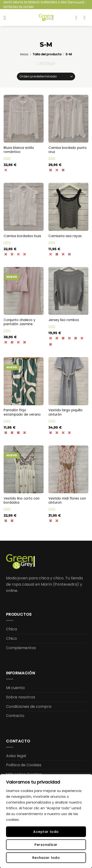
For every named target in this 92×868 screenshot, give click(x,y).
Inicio (24, 54)
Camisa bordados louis (22, 236)
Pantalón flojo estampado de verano (22, 412)
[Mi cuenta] (78, 18)
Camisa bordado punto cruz (68, 150)
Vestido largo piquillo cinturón (66, 412)
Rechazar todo (46, 858)
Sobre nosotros (21, 697)
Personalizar (46, 845)
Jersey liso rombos (64, 320)
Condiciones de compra (29, 706)
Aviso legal (16, 756)
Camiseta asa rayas (65, 236)
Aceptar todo (46, 832)
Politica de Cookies (24, 765)
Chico (11, 638)
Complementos (21, 648)
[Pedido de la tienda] (46, 76)
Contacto (15, 716)
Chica (11, 629)
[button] (7, 18)
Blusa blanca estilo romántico (19, 150)
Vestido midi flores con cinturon (67, 501)
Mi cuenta (15, 688)
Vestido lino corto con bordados (22, 501)
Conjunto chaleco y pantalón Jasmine (20, 322)
